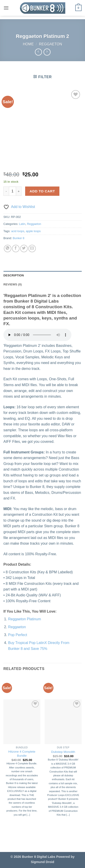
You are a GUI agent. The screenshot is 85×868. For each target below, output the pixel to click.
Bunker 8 (18, 238)
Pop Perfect (18, 635)
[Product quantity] (12, 191)
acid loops (18, 231)
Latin (22, 224)
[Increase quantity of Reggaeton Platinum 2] (19, 191)
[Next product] (38, 52)
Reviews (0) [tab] (13, 284)
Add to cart (42, 191)
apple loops (33, 231)
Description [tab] (14, 275)
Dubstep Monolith (63, 752)
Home (28, 44)
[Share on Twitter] (24, 248)
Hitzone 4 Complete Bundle (22, 754)
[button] (6, 8)
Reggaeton (51, 44)
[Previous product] (47, 52)
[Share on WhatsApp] (8, 248)
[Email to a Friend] (32, 248)
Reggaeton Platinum (25, 619)
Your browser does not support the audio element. (37, 335)
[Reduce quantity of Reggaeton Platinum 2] (6, 191)
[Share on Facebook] (16, 248)
